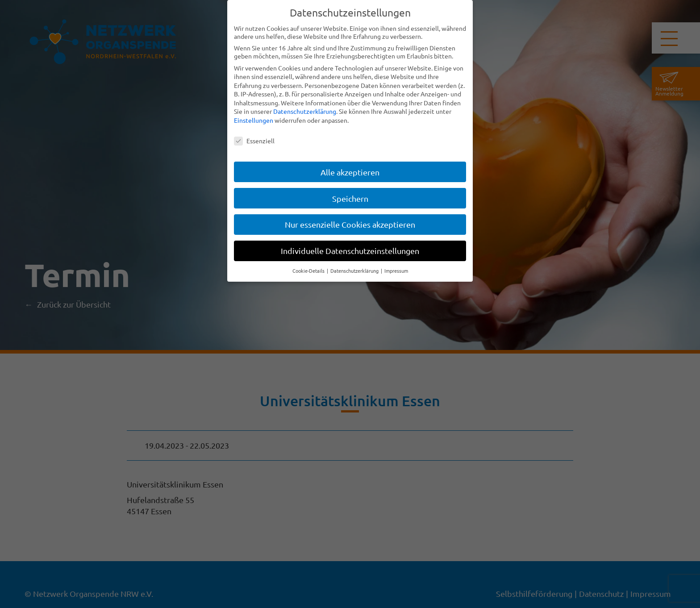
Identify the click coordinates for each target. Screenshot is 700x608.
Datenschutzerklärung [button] (355, 271)
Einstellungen (254, 120)
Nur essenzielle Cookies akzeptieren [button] (350, 224)
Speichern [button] (350, 198)
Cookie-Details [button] (309, 271)
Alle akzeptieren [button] (350, 172)
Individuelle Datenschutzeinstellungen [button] (350, 251)
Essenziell (254, 141)
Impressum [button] (396, 271)
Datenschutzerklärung (305, 111)
